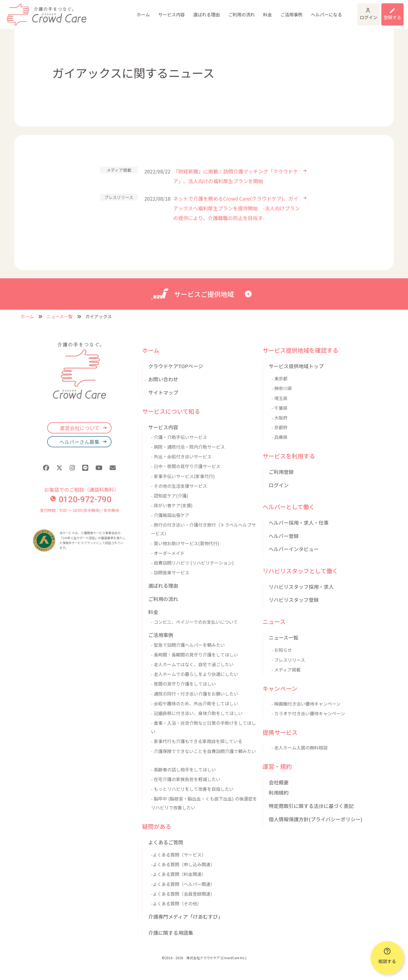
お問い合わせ (163, 379)
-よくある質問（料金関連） (178, 874)
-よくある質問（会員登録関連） (183, 894)
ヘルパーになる (286, 11)
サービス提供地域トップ (296, 366)
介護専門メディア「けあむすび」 (186, 916)
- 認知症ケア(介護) (170, 496)
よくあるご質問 (166, 842)
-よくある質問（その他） (176, 903)
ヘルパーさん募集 (79, 442)
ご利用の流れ (201, 11)
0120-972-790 (81, 499)
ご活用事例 (251, 11)
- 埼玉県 (279, 398)
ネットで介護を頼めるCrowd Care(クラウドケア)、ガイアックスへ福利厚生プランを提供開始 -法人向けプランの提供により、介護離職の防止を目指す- (236, 208)
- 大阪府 (279, 418)
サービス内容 (131, 11)
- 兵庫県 (279, 437)
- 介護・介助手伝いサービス (179, 437)
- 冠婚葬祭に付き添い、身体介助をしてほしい (197, 713)
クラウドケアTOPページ (176, 366)
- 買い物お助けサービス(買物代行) (185, 543)
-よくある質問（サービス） (178, 855)
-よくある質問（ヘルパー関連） (183, 884)
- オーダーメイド (168, 553)
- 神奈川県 (282, 388)
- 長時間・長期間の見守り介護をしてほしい (195, 655)
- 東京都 (279, 378)
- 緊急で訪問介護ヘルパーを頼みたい (188, 645)
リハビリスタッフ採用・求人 (301, 587)
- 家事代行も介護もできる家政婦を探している (197, 741)
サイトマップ (163, 392)
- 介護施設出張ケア (170, 515)
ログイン (342, 11)
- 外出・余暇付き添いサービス (181, 456)
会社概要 (279, 782)
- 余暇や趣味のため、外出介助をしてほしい (195, 703)
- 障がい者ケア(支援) (172, 505)
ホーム (103, 11)
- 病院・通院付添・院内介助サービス (188, 447)
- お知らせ (282, 650)
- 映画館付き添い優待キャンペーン (306, 704)
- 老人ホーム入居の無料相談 (299, 747)
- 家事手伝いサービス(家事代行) (183, 476)
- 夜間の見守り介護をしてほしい (183, 684)
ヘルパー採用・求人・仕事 (299, 522)
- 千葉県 (279, 408)
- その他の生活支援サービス (179, 486)
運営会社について (80, 428)
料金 (227, 11)
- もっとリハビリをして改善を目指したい (192, 789)
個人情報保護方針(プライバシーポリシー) (316, 819)
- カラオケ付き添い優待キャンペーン (308, 713)
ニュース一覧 (60, 316)
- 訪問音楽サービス (170, 572)
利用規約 (279, 792)
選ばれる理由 (166, 11)
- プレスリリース (288, 660)
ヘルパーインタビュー (294, 549)
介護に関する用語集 (171, 933)
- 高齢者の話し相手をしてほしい (183, 769)
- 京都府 (279, 427)
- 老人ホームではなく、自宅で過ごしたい (192, 664)
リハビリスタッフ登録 (294, 600)
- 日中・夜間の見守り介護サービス (186, 466)
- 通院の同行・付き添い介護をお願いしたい (195, 694)
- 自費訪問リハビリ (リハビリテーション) (192, 563)
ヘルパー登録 (284, 536)
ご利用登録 (281, 472)
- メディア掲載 (286, 670)
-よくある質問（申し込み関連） (183, 864)
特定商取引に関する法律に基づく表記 (311, 806)
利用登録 (385, 11)
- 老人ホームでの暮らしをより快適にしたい (195, 674)
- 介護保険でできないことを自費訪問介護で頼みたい (203, 751)
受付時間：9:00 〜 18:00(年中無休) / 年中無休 (80, 510)
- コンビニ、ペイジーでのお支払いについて (194, 622)
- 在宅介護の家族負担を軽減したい (186, 779)
